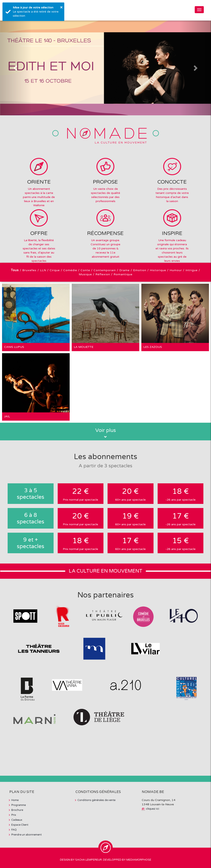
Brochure (17, 810)
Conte (85, 270)
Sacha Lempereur (89, 860)
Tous (15, 270)
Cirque (55, 270)
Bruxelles (29, 270)
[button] (16, 68)
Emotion (140, 270)
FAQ (14, 830)
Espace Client (20, 825)
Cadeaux (17, 820)
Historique (158, 270)
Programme (19, 805)
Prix (14, 815)
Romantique (123, 274)
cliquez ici (152, 809)
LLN (43, 270)
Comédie (70, 270)
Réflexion (103, 274)
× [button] (61, 7)
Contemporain (105, 270)
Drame (124, 270)
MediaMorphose (139, 860)
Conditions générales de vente (96, 800)
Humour (176, 270)
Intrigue (192, 270)
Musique (85, 274)
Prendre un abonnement (26, 835)
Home (15, 800)
